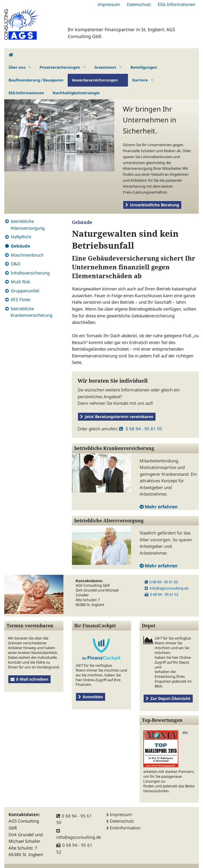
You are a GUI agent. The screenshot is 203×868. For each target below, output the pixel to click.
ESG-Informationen (177, 4)
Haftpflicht (21, 237)
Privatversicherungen (60, 67)
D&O (16, 264)
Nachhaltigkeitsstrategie (76, 93)
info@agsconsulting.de (167, 588)
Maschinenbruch (27, 255)
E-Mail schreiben (29, 679)
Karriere (140, 80)
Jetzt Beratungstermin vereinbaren (117, 417)
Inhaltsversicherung (30, 273)
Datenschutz (139, 4)
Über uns (17, 67)
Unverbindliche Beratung (152, 205)
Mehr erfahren (161, 507)
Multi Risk (20, 282)
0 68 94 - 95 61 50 (141, 429)
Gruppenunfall (25, 291)
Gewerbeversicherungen (95, 80)
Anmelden (91, 697)
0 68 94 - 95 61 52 (161, 594)
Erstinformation (125, 828)
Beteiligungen (144, 67)
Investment (105, 67)
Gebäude (20, 246)
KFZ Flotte (21, 299)
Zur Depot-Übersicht (168, 698)
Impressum (109, 4)
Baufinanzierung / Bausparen (36, 80)
